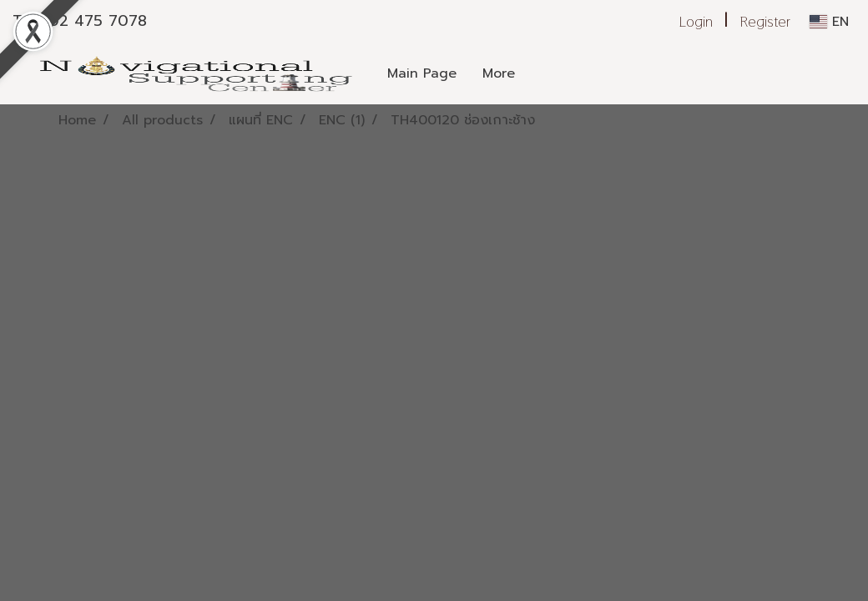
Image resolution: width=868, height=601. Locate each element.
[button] (577, 73)
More (499, 73)
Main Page (422, 73)
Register (765, 21)
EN (829, 22)
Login (696, 21)
